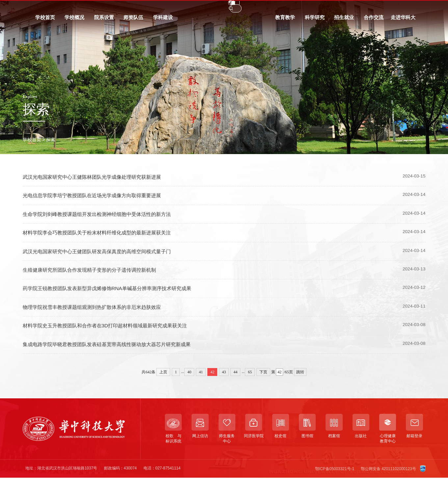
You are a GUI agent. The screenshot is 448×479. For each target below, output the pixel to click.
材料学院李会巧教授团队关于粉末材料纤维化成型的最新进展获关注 (97, 233)
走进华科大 (403, 20)
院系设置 (104, 20)
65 (250, 372)
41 (201, 372)
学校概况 (74, 20)
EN (345, 7)
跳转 (300, 372)
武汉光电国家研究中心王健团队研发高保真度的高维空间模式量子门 (97, 256)
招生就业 (344, 20)
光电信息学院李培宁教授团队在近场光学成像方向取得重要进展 (92, 196)
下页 (263, 372)
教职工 (62, 7)
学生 (42, 7)
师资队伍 (133, 20)
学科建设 (163, 20)
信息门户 (123, 7)
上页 (163, 372)
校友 (83, 7)
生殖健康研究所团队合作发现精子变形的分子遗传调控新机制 (89, 275)
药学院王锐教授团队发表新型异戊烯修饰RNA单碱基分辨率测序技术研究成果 (107, 293)
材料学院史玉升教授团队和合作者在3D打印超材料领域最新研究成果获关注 (105, 331)
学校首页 (45, 20)
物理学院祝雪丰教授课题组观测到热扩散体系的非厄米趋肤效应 (92, 312)
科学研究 (315, 20)
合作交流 (374, 20)
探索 (51, 140)
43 (224, 372)
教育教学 (285, 20)
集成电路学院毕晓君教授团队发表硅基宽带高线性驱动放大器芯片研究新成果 (107, 349)
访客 (101, 7)
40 (189, 372)
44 (235, 372)
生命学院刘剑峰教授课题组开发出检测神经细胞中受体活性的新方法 (97, 214)
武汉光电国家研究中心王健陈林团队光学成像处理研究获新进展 (92, 177)
